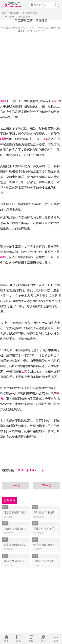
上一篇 (16, 486)
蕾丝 (3, 101)
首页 (6, 641)
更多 (56, 641)
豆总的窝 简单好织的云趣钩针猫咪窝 (25, 561)
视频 (31, 641)
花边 (48, 139)
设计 (55, 101)
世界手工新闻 (30, 13)
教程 (19, 641)
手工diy (31, 470)
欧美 (24, 371)
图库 (43, 641)
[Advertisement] (31, 65)
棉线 (3, 257)
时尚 (3, 139)
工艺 (41, 470)
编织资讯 (15, 13)
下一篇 (46, 486)
